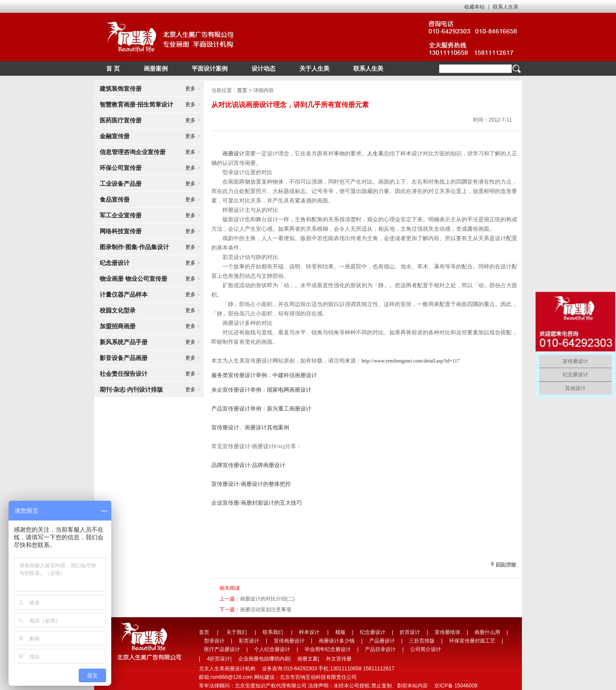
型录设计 (214, 641)
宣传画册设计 (289, 641)
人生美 (375, 153)
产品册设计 (382, 641)
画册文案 (308, 659)
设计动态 (264, 68)
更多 (193, 89)
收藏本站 (474, 7)
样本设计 (309, 632)
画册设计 (234, 153)
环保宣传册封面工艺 (472, 641)
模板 (341, 632)
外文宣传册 (339, 659)
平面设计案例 (210, 68)
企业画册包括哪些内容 (264, 659)
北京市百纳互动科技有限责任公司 (318, 677)
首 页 (113, 68)
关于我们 (237, 632)
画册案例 (156, 68)
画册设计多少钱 (337, 641)
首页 (242, 90)
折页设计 (410, 632)
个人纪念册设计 (272, 649)
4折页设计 (218, 659)
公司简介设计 (426, 649)
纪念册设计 (373, 632)
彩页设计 (249, 641)
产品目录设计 (380, 649)
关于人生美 (314, 68)
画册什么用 (487, 632)
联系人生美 (506, 7)
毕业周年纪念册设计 (328, 649)
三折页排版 (422, 641)
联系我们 (273, 632)
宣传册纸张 (447, 632)
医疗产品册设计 (222, 649)
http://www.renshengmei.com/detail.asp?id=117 (411, 361)
